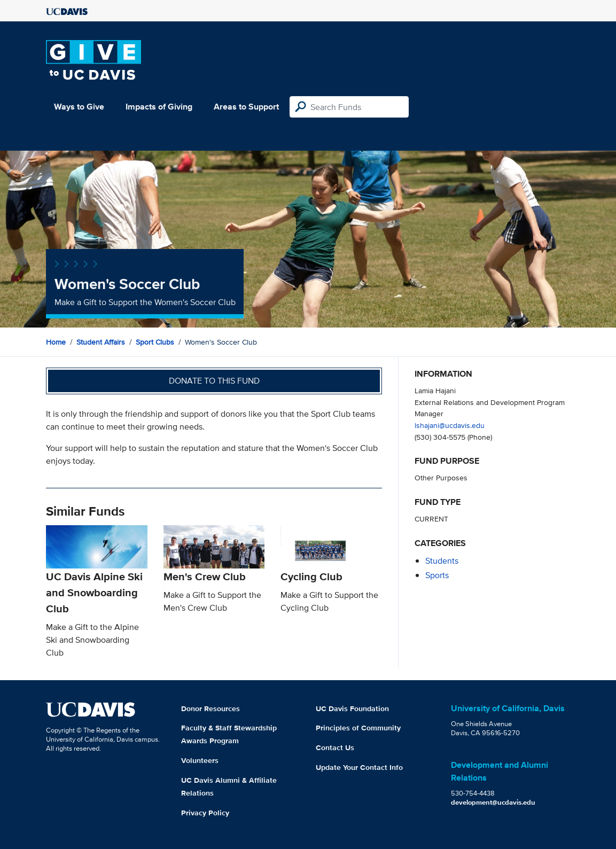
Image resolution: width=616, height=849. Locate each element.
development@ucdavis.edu (493, 802)
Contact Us (335, 747)
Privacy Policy (205, 813)
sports (437, 575)
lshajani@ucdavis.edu (450, 425)
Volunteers (200, 760)
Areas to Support (246, 107)
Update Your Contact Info (359, 767)
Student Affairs (101, 342)
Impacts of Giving (159, 107)
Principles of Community (358, 728)
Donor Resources (210, 708)
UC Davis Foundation (352, 708)
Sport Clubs (155, 342)
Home (56, 342)
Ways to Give (79, 107)
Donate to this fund (214, 381)
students (442, 561)
